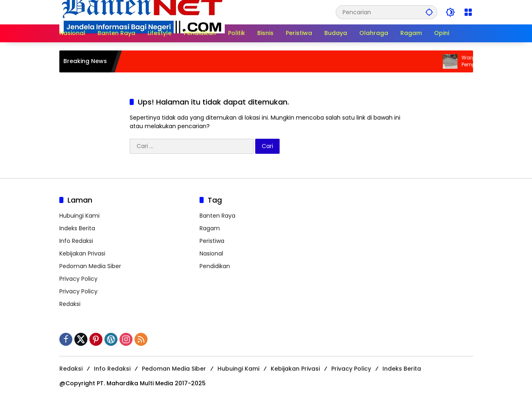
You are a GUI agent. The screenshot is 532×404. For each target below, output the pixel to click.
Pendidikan (215, 266)
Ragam (210, 228)
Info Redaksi (76, 241)
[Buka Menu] (468, 12)
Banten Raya (217, 216)
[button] (429, 12)
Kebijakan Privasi (82, 253)
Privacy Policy (78, 279)
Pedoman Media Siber (90, 266)
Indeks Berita (77, 228)
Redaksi (70, 304)
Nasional (211, 253)
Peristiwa (212, 241)
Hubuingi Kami (79, 216)
